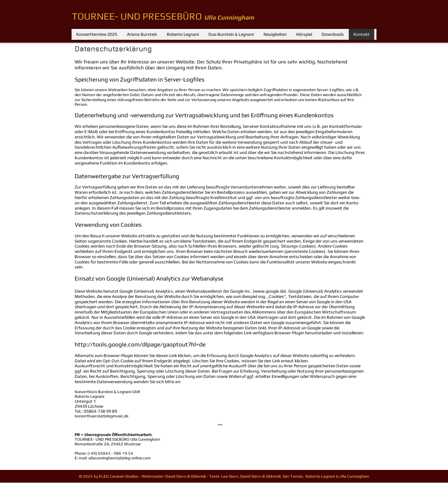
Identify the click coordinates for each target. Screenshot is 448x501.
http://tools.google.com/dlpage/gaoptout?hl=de (140, 344)
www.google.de (269, 291)
